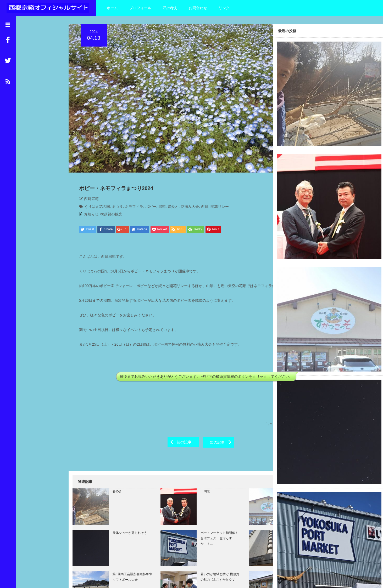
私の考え (170, 8)
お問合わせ (198, 8)
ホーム (112, 8)
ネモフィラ (130, 171)
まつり (113, 171)
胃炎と (169, 171)
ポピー (147, 171)
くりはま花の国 (93, 171)
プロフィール (140, 8)
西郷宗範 (87, 163)
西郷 (201, 171)
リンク (224, 8)
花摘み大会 (186, 171)
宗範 (158, 171)
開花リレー (216, 171)
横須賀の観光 (107, 178)
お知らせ (87, 178)
